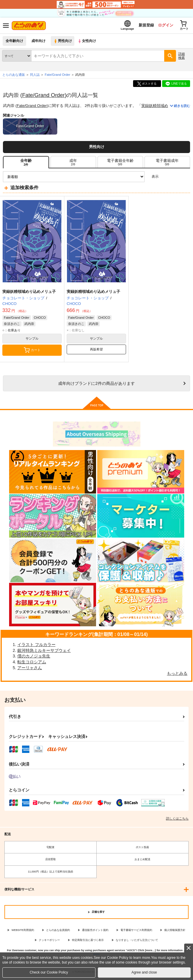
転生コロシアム (32, 663)
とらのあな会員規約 (58, 932)
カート (32, 352)
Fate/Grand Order (43, 96)
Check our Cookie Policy (49, 972)
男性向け (63, 42)
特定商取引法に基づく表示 (88, 942)
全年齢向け (15, 42)
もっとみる (177, 675)
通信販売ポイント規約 (95, 932)
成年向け (39, 42)
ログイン (164, 26)
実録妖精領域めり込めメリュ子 (29, 293)
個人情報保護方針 (175, 932)
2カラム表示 (176, 178)
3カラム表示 (165, 178)
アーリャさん (30, 669)
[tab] (73, 164)
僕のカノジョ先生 (34, 657)
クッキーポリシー (49, 942)
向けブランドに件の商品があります (96, 385)
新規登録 (144, 26)
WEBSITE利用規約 (23, 932)
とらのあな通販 (14, 76)
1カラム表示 (186, 178)
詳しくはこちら (177, 820)
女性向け (88, 42)
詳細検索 (182, 57)
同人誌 (35, 76)
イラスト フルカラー (36, 646)
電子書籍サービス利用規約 (136, 932)
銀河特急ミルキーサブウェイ (44, 652)
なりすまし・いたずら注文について (137, 942)
